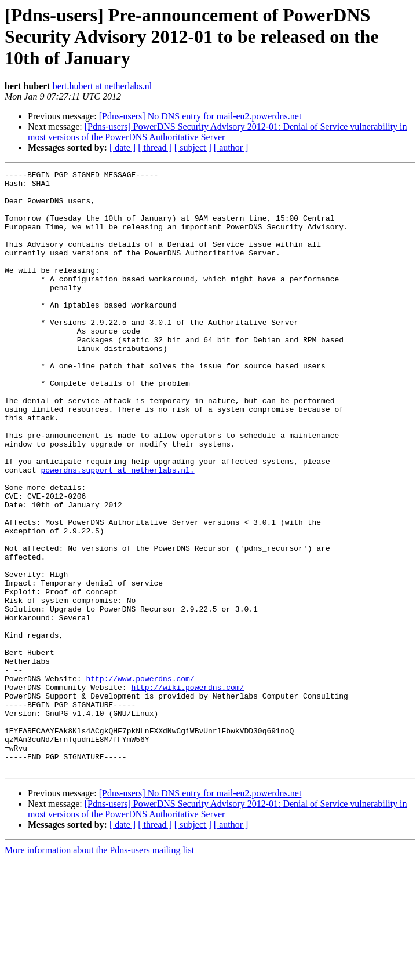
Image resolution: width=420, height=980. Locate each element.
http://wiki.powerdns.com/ (187, 791)
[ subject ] (193, 147)
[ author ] (231, 147)
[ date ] (123, 147)
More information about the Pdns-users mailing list (99, 970)
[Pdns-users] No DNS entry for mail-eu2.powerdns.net (200, 116)
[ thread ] (155, 147)
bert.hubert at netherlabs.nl (103, 86)
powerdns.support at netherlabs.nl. (117, 531)
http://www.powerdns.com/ (140, 781)
